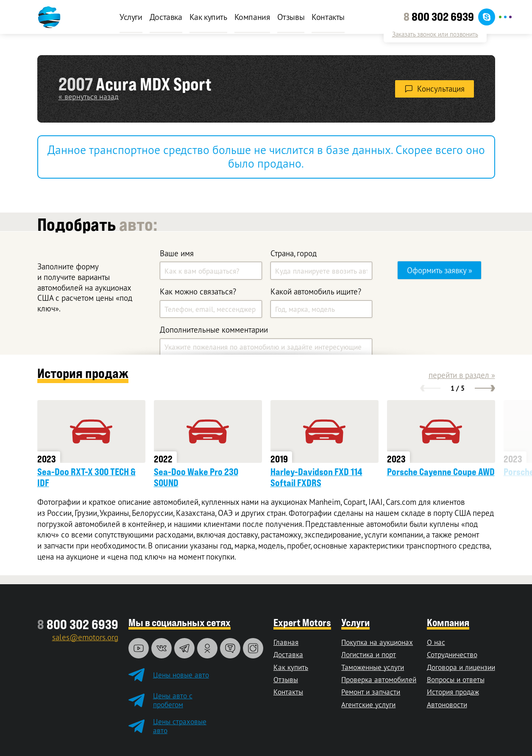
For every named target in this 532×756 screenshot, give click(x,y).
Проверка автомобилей (379, 679)
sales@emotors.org (85, 637)
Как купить (208, 17)
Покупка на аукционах (377, 642)
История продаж (453, 692)
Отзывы (291, 17)
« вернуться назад (89, 96)
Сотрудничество (452, 654)
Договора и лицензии (461, 667)
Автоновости (447, 704)
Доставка (166, 17)
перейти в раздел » (462, 375)
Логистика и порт (369, 654)
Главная (286, 642)
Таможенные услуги (373, 667)
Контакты (328, 17)
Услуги (131, 17)
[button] (430, 388)
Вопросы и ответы (456, 679)
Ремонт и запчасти (371, 692)
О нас (436, 642)
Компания (252, 17)
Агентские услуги (368, 704)
